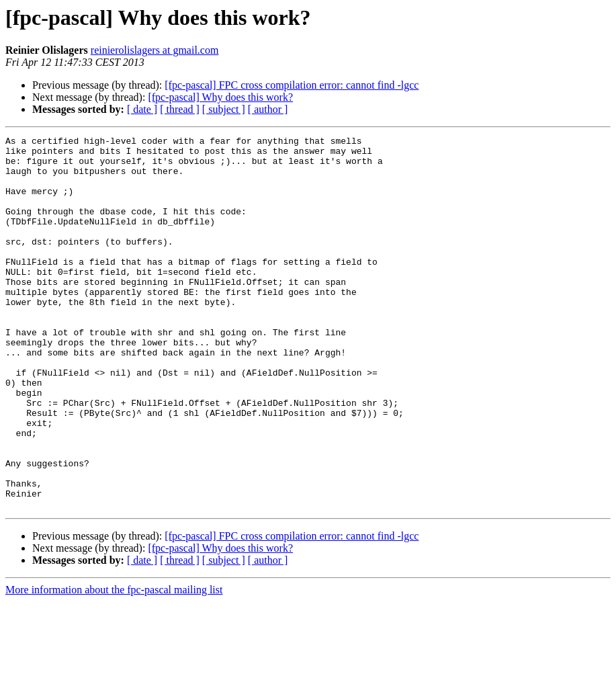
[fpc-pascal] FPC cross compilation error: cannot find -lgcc (292, 85)
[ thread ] (180, 109)
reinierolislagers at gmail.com (155, 50)
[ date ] (142, 109)
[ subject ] (224, 109)
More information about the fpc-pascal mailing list (114, 664)
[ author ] (268, 109)
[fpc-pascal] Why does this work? (220, 97)
